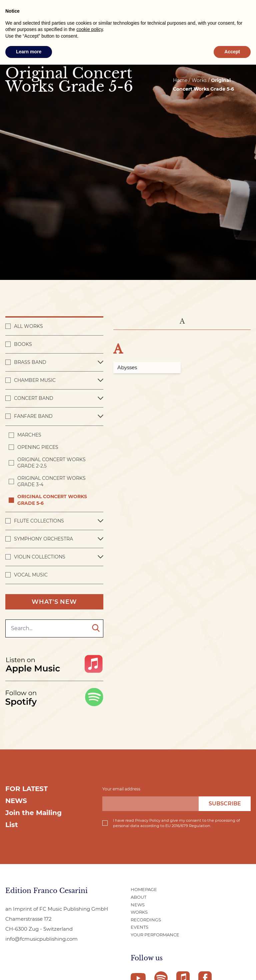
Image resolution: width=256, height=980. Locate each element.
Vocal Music (31, 575)
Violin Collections (40, 557)
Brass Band (30, 362)
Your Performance (155, 935)
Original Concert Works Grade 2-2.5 (51, 463)
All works (28, 326)
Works (139, 912)
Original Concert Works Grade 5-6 (52, 500)
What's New (54, 602)
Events (139, 927)
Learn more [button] (29, 52)
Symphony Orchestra (43, 539)
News (138, 905)
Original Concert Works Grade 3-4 (51, 481)
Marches (29, 435)
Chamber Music (35, 380)
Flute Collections (39, 521)
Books (23, 344)
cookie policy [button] (89, 29)
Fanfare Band (33, 416)
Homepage (144, 889)
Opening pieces (38, 447)
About (138, 897)
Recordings (146, 920)
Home (180, 80)
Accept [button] (232, 52)
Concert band (34, 398)
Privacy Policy (148, 820)
